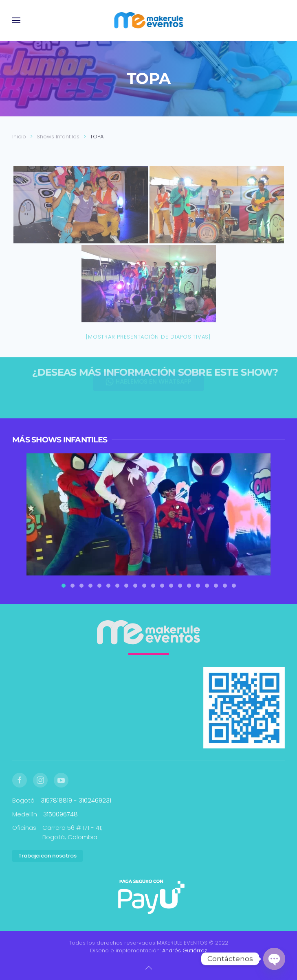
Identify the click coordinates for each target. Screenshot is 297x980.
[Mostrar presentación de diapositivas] (148, 337)
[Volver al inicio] (148, 20)
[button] (16, 20)
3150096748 (60, 814)
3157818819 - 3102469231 (76, 800)
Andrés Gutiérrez (185, 950)
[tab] (64, 586)
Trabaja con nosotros (47, 856)
